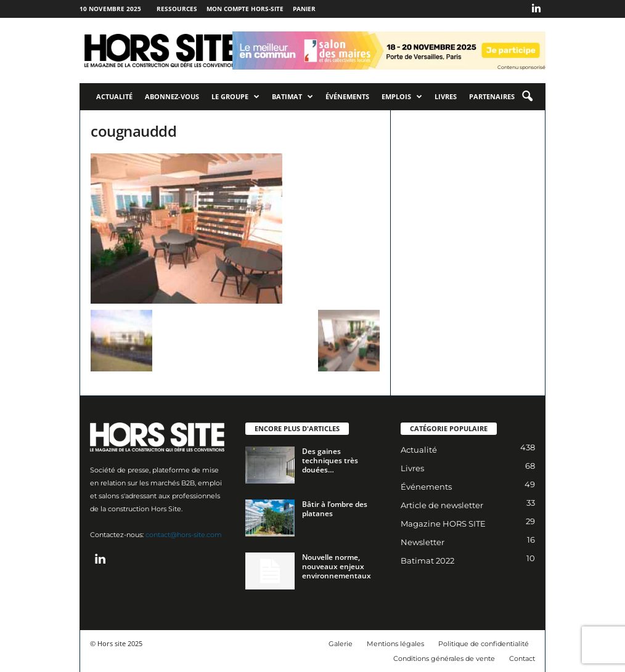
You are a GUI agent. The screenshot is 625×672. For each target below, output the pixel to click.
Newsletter (423, 542)
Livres (446, 96)
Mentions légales (395, 644)
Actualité (114, 96)
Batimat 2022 (427, 561)
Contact (522, 658)
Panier (304, 9)
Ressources (177, 9)
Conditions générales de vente (444, 658)
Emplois (402, 97)
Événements (347, 96)
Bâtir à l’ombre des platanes (335, 509)
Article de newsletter (442, 505)
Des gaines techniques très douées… (330, 460)
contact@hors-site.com (184, 535)
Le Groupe (235, 97)
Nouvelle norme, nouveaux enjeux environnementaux (337, 566)
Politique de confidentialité (484, 644)
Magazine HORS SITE (443, 524)
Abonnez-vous (172, 96)
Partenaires (492, 96)
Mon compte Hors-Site (245, 9)
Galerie (341, 644)
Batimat (292, 97)
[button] (527, 97)
